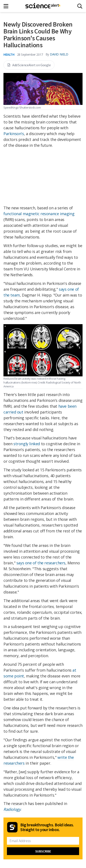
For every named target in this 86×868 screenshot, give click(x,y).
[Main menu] (7, 6)
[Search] (80, 6)
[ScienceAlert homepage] (43, 6)
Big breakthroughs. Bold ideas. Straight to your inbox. (47, 827)
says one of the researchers (41, 563)
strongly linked (27, 444)
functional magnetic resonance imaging (39, 214)
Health (9, 54)
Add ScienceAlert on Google (29, 65)
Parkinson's (14, 134)
